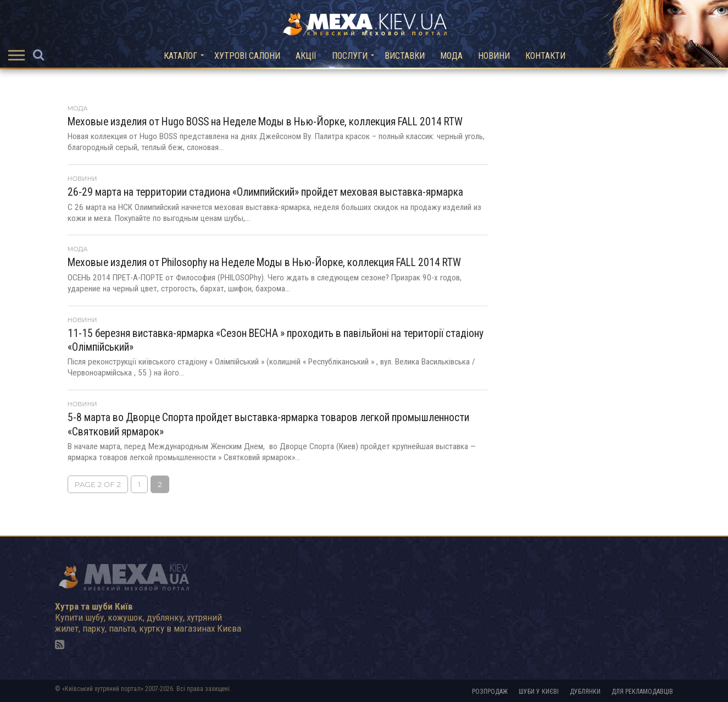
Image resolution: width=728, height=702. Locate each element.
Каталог (180, 56)
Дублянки (585, 692)
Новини (494, 56)
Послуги (350, 56)
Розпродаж (490, 692)
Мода (451, 56)
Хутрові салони (247, 56)
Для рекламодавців (642, 692)
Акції (306, 56)
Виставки (405, 56)
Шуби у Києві (539, 692)
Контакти (545, 56)
